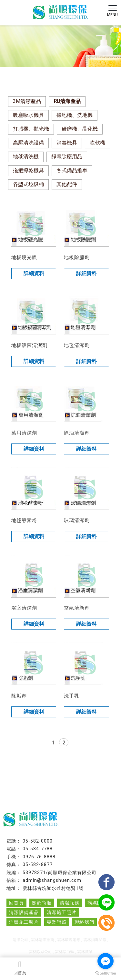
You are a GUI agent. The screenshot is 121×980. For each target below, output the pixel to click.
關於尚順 (42, 903)
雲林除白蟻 (65, 952)
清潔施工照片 (62, 912)
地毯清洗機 (26, 157)
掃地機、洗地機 (75, 115)
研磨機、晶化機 (80, 129)
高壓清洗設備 (28, 143)
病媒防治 (97, 903)
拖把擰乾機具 (28, 170)
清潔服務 (70, 903)
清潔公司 (20, 940)
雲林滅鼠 (85, 952)
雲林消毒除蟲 (95, 940)
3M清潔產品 (27, 101)
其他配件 (67, 184)
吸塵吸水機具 (28, 115)
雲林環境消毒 (69, 940)
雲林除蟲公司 (40, 952)
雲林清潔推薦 (43, 940)
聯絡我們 (85, 922)
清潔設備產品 (24, 912)
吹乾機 (97, 143)
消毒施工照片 (24, 922)
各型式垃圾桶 (28, 184)
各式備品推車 (72, 170)
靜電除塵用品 (67, 157)
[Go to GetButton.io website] (106, 973)
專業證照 (57, 922)
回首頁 (20, 968)
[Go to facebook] (106, 961)
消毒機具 (67, 143)
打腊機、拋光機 (31, 129)
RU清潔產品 (67, 101)
